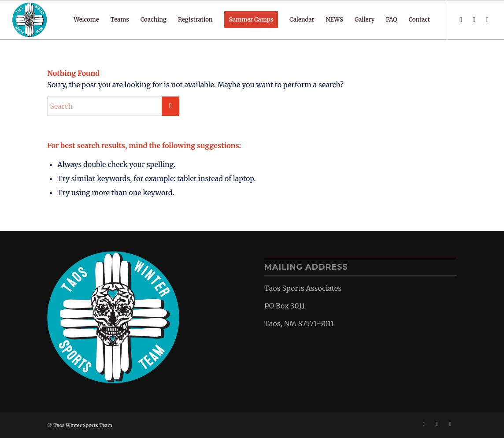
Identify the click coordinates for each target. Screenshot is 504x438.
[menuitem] (86, 20)
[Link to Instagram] (474, 19)
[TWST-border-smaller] (30, 20)
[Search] (113, 106)
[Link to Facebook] (461, 19)
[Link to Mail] (487, 19)
